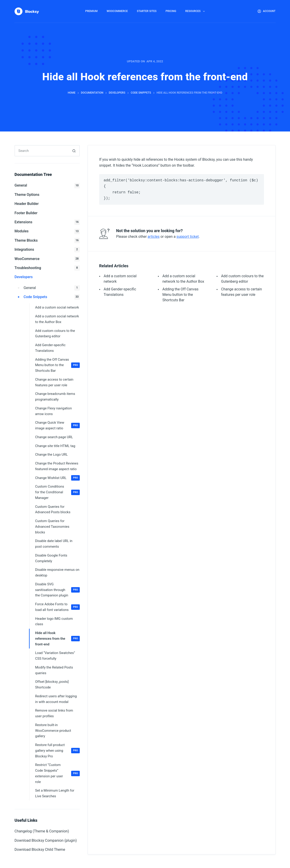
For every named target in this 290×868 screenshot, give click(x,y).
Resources (196, 11)
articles (154, 237)
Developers (24, 277)
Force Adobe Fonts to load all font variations (57, 607)
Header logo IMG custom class (54, 621)
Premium (91, 11)
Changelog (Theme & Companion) (42, 831)
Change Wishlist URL (57, 478)
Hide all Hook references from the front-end (57, 639)
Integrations (47, 250)
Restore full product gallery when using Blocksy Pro (57, 751)
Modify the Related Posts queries (54, 670)
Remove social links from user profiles (54, 713)
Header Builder (27, 204)
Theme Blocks (47, 241)
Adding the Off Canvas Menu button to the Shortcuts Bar (180, 295)
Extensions (47, 222)
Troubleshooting (47, 268)
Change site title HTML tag (55, 446)
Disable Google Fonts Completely (51, 558)
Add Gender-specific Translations (50, 348)
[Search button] (74, 151)
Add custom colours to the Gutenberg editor (55, 334)
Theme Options (27, 195)
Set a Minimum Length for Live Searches (55, 793)
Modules (47, 231)
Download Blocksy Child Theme (40, 850)
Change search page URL (54, 437)
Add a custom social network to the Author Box (57, 319)
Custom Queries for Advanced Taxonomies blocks (52, 527)
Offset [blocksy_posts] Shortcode (52, 684)
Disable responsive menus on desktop (57, 573)
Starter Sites (147, 11)
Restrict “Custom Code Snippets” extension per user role (57, 773)
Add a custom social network (57, 307)
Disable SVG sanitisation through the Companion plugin (57, 590)
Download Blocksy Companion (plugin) (46, 840)
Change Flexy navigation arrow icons (53, 411)
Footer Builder (26, 213)
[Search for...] (41, 151)
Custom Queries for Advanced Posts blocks (53, 509)
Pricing (171, 11)
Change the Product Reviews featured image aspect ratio (57, 466)
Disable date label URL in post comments (54, 544)
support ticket (188, 237)
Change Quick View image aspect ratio (57, 425)
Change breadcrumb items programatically (55, 397)
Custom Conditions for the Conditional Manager (57, 492)
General (47, 186)
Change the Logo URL (51, 455)
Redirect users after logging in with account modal (56, 699)
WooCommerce (117, 11)
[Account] (267, 11)
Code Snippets (52, 297)
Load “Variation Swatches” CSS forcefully (55, 656)
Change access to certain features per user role (54, 382)
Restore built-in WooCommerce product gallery (53, 731)
